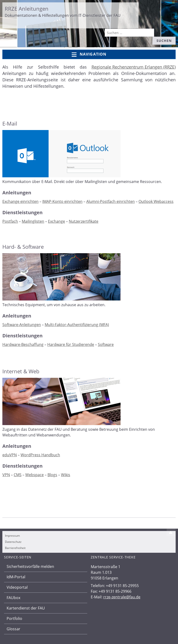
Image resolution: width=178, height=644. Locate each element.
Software (106, 344)
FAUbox (13, 598)
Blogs (52, 475)
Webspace (35, 475)
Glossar (13, 629)
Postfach (10, 221)
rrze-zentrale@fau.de (122, 597)
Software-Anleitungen (22, 325)
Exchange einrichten (20, 201)
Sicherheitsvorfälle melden (30, 566)
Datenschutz (13, 542)
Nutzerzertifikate (84, 221)
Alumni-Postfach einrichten (111, 201)
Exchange (56, 221)
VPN (6, 475)
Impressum (12, 536)
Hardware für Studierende (71, 344)
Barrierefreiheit (15, 548)
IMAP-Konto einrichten (62, 201)
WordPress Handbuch (40, 455)
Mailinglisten (33, 221)
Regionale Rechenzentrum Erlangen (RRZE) (134, 67)
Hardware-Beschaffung (23, 344)
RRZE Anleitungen (27, 9)
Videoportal (17, 587)
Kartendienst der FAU (26, 608)
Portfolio (14, 618)
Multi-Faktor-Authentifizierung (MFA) (77, 325)
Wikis (66, 475)
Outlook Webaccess (156, 201)
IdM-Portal (16, 577)
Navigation (89, 54)
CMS (18, 475)
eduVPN (10, 455)
